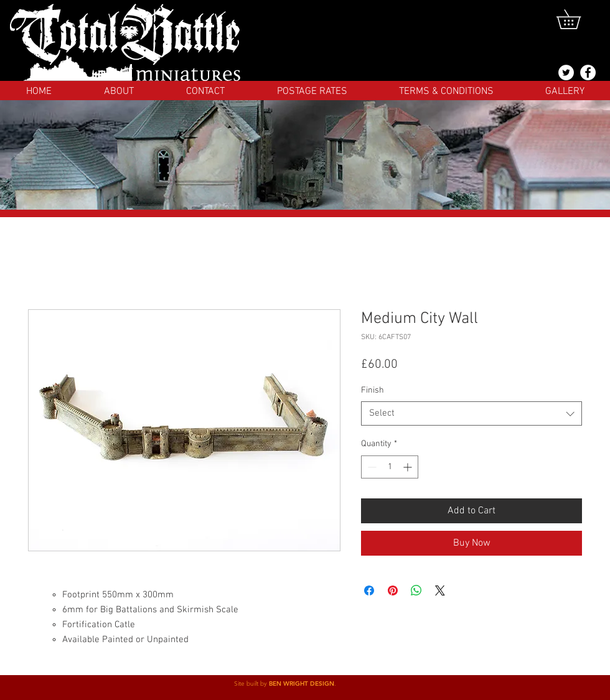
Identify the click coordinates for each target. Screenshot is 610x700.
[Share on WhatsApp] (416, 590)
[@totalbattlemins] (566, 72)
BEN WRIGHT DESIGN (302, 684)
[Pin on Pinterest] (393, 590)
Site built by (251, 684)
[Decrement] (371, 467)
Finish (373, 390)
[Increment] (409, 467)
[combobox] (472, 413)
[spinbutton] (390, 467)
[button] (578, 19)
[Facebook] (588, 72)
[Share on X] (440, 590)
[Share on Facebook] (369, 590)
